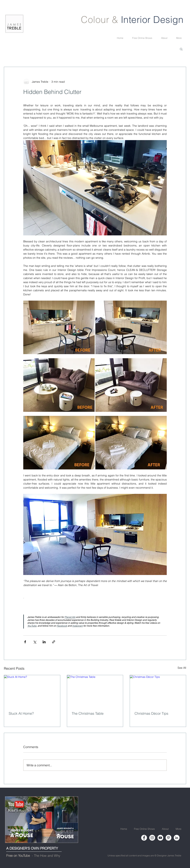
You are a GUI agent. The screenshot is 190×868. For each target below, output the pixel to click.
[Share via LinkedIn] (44, 642)
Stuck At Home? (21, 713)
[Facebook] (144, 838)
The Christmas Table (88, 713)
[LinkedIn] (177, 838)
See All (182, 668)
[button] (181, 49)
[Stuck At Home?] (32, 691)
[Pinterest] (168, 838)
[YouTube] (160, 838)
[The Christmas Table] (95, 691)
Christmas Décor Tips (151, 713)
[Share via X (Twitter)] (35, 642)
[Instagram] (152, 838)
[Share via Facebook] (25, 642)
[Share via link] (54, 642)
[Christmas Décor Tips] (158, 691)
